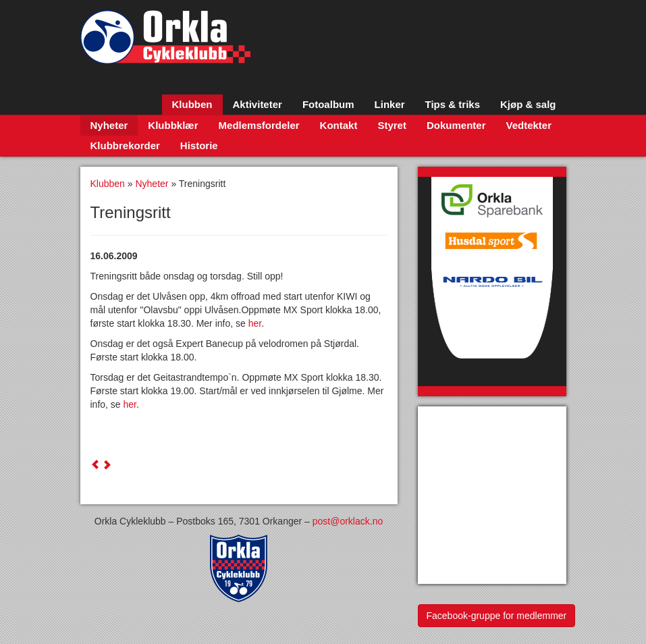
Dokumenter (456, 125)
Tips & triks (453, 104)
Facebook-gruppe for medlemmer (497, 616)
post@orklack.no (348, 521)
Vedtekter (529, 125)
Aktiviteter (258, 104)
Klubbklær (173, 125)
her (255, 323)
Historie (199, 145)
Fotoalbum (328, 104)
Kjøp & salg (528, 104)
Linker (390, 104)
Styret (392, 125)
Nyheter (109, 125)
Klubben (192, 104)
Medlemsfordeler (259, 125)
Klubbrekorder (125, 145)
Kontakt (339, 125)
